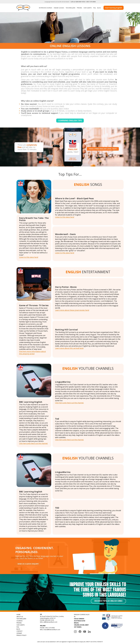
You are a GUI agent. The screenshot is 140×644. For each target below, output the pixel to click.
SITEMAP (19, 633)
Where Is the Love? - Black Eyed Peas (74, 198)
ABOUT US (20, 617)
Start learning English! (114, 8)
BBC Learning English (31, 402)
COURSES (20, 621)
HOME (18, 614)
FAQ (94, 8)
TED (57, 508)
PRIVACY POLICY (21, 635)
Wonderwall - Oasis (65, 234)
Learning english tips (70, 120)
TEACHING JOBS (71, 8)
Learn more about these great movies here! (72, 310)
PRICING (79, 8)
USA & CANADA (79, 619)
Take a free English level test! (103, 149)
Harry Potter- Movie (66, 287)
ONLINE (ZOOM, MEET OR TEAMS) (81, 626)
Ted (57, 419)
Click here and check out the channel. (33, 443)
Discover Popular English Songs (108, 601)
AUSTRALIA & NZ (80, 621)
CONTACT (19, 631)
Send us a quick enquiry (28, 564)
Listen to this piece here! (29, 257)
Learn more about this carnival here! (69, 348)
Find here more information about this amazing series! (32, 353)
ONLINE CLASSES (59, 8)
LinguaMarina (63, 382)
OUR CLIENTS (88, 8)
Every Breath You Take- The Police (34, 219)
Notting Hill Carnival (66, 330)
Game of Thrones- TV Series (34, 305)
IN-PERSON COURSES (46, 8)
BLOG (99, 8)
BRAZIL (76, 623)
